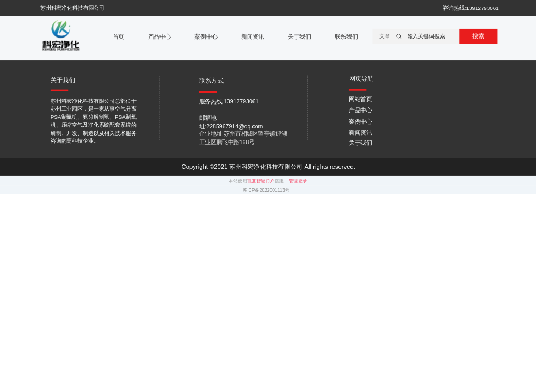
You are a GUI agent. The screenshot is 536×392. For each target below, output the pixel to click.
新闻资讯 (252, 36)
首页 (118, 36)
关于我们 (299, 36)
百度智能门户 (261, 181)
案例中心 (206, 36)
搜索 (479, 36)
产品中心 (159, 36)
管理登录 (298, 181)
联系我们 (346, 36)
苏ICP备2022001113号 (266, 190)
